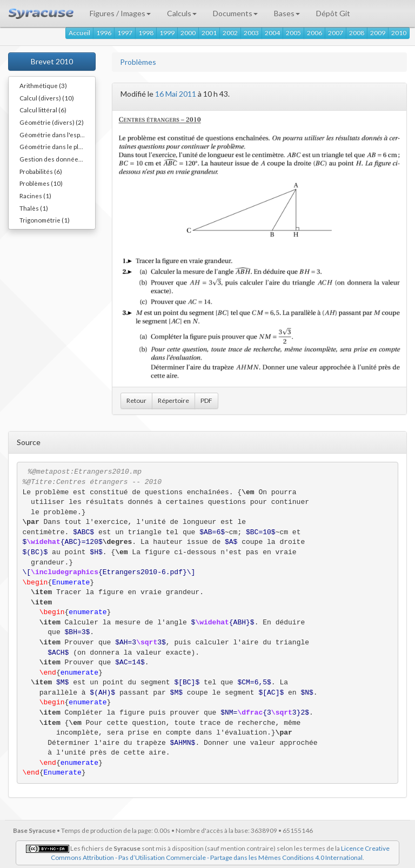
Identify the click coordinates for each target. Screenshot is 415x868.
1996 (104, 33)
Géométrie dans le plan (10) (57, 146)
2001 (209, 33)
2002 (230, 33)
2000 (188, 33)
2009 (378, 33)
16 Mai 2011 (176, 94)
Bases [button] (287, 13)
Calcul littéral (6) (43, 110)
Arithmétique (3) (43, 85)
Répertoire (173, 401)
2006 (314, 33)
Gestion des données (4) (55, 159)
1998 (146, 33)
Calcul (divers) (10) (47, 98)
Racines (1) (35, 196)
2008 (357, 33)
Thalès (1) (34, 208)
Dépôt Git (333, 13)
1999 (167, 33)
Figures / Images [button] (120, 13)
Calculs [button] (182, 13)
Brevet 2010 (52, 61)
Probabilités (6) (41, 171)
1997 (125, 33)
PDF (206, 401)
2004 (272, 33)
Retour (136, 401)
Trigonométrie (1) (45, 220)
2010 (399, 33)
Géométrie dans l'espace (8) (57, 134)
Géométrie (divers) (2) (52, 122)
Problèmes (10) (41, 183)
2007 (336, 33)
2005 (293, 33)
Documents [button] (235, 13)
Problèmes (138, 62)
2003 (251, 33)
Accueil (79, 33)
